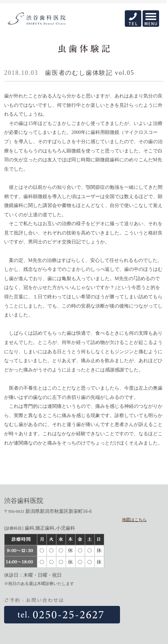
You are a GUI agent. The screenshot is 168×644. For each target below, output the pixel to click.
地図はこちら (134, 520)
